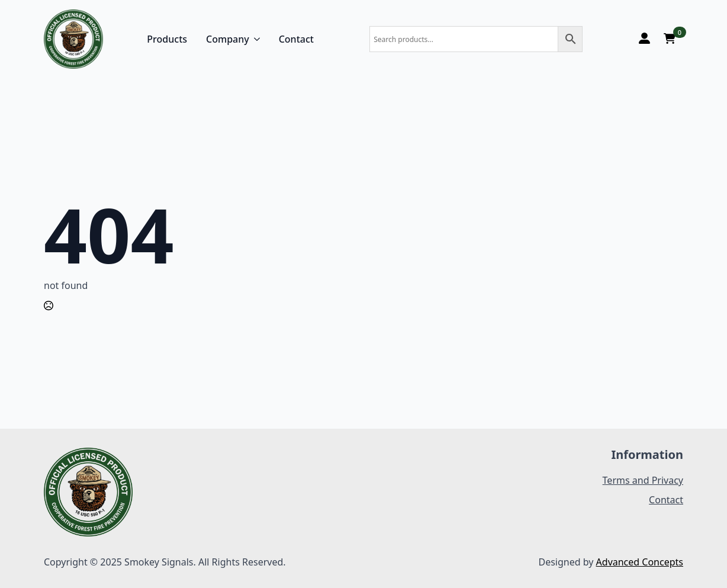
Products (167, 39)
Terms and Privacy (643, 480)
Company (228, 39)
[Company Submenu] (255, 39)
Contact (296, 39)
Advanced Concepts (640, 562)
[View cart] (670, 39)
